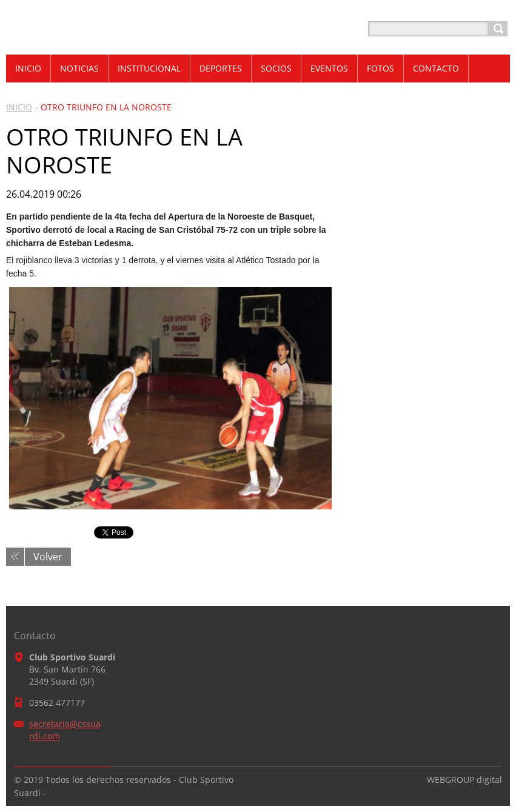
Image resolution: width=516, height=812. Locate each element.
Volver (48, 557)
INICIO (19, 107)
